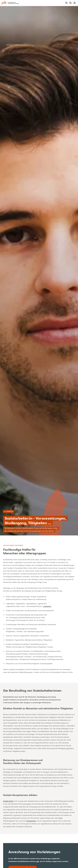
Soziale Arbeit (8, 801)
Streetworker (31, 821)
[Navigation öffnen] (74, 3)
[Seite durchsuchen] (70, 3)
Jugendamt (47, 606)
